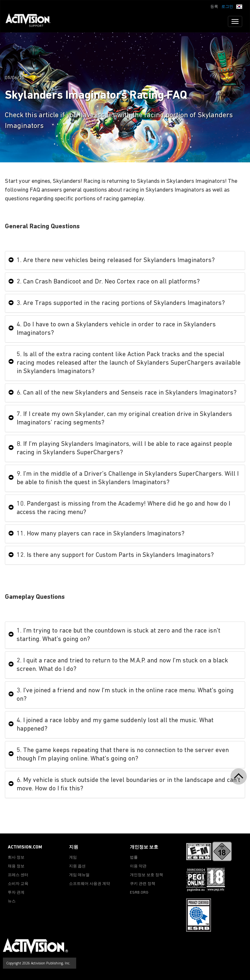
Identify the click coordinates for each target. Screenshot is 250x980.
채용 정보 (16, 866)
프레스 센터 (18, 875)
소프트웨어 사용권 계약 (90, 884)
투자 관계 (16, 893)
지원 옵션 (77, 866)
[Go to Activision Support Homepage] (31, 21)
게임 (73, 858)
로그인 (227, 7)
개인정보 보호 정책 (146, 875)
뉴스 (12, 901)
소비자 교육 (18, 884)
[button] (239, 6)
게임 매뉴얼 (79, 875)
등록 (214, 7)
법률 (134, 858)
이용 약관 (138, 866)
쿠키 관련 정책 (143, 884)
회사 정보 (16, 858)
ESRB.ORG (139, 893)
